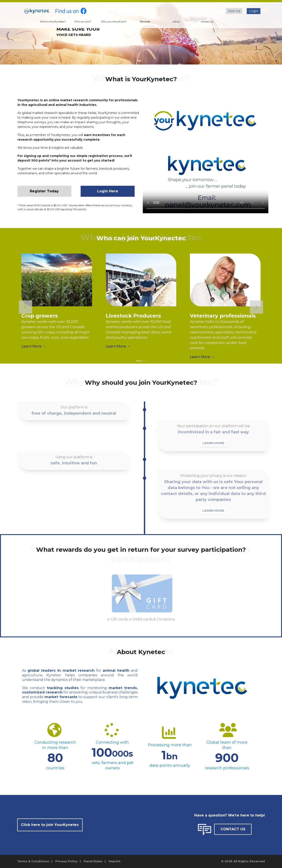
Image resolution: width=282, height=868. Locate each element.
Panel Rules (93, 861)
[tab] (139, 361)
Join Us (234, 11)
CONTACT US (233, 829)
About (176, 22)
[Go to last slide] (26, 307)
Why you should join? (114, 22)
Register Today (44, 191)
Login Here (108, 191)
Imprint (115, 861)
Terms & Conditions (33, 861)
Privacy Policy (66, 861)
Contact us (207, 22)
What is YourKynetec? (53, 22)
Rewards (145, 22)
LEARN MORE (218, 443)
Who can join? (83, 22)
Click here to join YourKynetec (50, 825)
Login (254, 11)
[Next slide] (256, 307)
